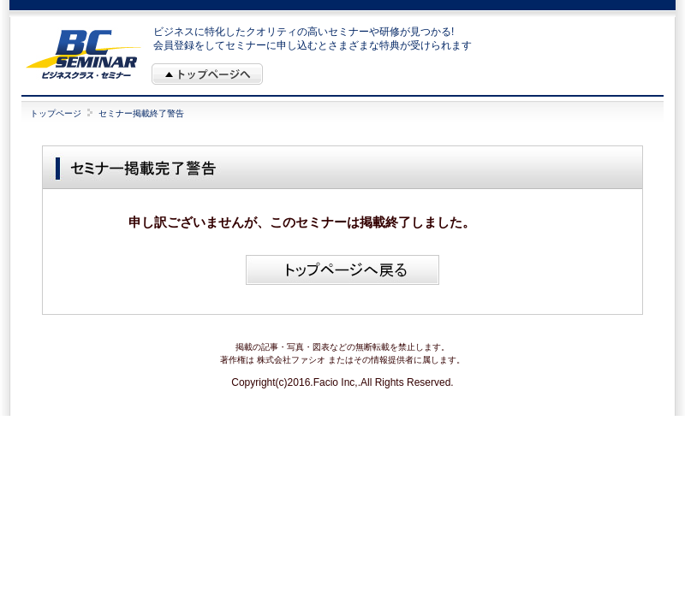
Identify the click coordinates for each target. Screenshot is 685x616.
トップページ (56, 113)
